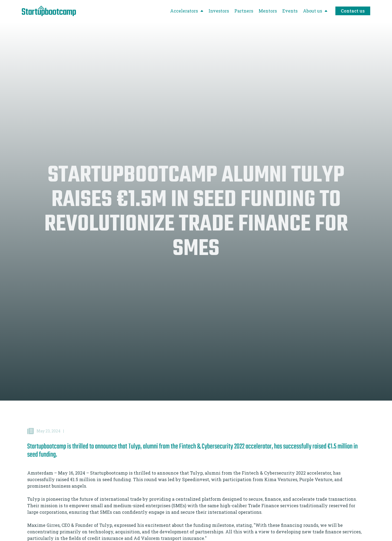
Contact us (353, 11)
